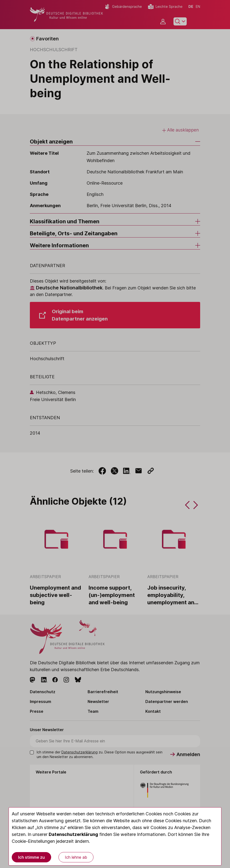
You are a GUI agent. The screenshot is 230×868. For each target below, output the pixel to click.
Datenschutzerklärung (73, 834)
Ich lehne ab (76, 857)
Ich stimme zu (31, 857)
